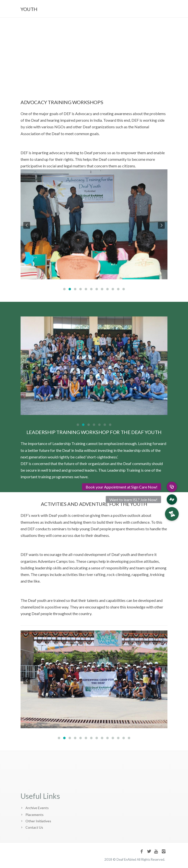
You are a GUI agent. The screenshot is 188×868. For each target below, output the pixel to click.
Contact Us (34, 827)
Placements (35, 815)
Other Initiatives (38, 821)
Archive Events (37, 808)
